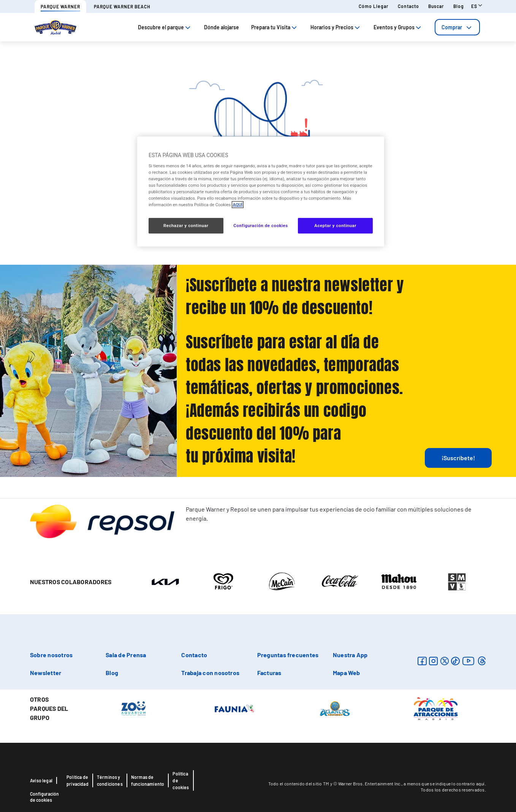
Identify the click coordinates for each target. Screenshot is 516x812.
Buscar (436, 6)
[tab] (457, 27)
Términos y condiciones (110, 780)
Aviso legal (41, 780)
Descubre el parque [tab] (165, 27)
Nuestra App (350, 655)
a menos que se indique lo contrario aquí (444, 783)
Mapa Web (347, 673)
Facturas (269, 673)
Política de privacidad (78, 780)
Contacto (408, 6)
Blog (459, 6)
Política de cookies (181, 780)
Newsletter (46, 673)
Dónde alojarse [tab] (222, 27)
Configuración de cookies (44, 797)
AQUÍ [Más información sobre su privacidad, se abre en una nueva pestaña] (237, 205)
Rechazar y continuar (186, 226)
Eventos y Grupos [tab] (398, 27)
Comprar (457, 27)
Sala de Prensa (126, 655)
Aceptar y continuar (335, 226)
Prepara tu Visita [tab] (275, 27)
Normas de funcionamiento (148, 780)
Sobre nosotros (51, 655)
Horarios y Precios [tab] (336, 27)
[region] (261, 191)
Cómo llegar (374, 6)
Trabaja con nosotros (210, 673)
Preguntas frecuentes (288, 655)
